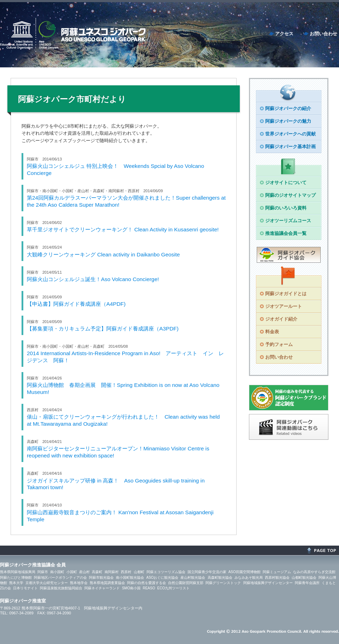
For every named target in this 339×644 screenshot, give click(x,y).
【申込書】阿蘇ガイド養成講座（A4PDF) (76, 304)
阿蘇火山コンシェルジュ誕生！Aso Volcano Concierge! (93, 279)
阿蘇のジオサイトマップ (290, 195)
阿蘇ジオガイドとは (286, 294)
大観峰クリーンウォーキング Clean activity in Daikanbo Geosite (103, 254)
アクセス (284, 34)
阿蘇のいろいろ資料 (286, 208)
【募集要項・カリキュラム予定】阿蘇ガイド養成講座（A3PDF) (103, 329)
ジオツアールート (284, 306)
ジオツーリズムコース (288, 221)
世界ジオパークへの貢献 (290, 134)
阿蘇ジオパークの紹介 (288, 108)
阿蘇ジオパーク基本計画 (290, 147)
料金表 (272, 332)
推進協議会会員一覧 (286, 233)
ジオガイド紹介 (281, 319)
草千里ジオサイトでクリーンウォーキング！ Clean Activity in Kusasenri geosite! (123, 229)
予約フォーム (279, 344)
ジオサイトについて (286, 183)
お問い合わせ (323, 34)
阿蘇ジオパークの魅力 (288, 121)
